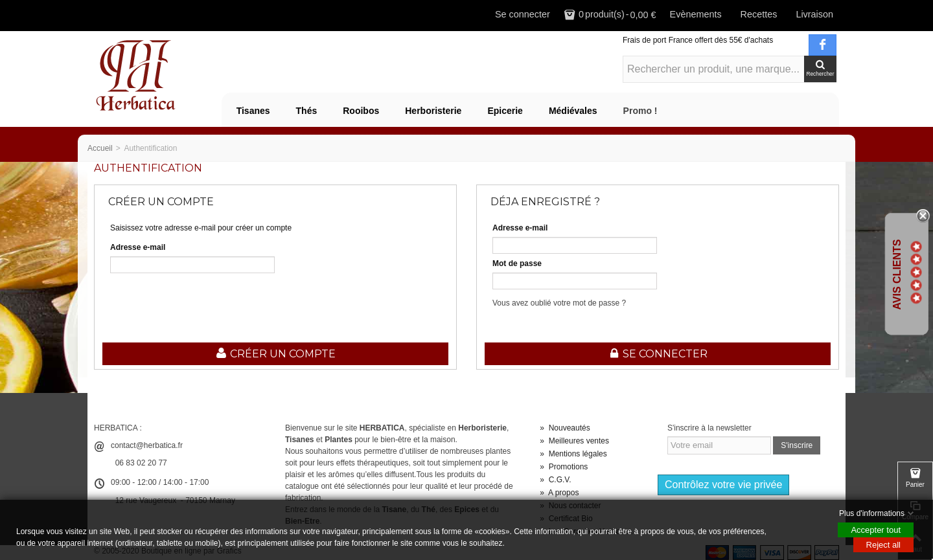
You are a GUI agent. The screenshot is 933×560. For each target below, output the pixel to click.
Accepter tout (876, 530)
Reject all (883, 545)
